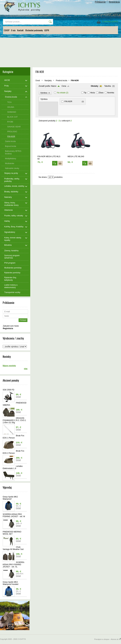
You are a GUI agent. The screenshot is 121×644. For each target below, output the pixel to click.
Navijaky (48, 81)
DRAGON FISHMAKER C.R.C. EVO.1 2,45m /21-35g (14, 420)
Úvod (38, 81)
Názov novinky (9, 366)
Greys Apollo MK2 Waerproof (10, 498)
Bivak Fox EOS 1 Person (13, 437)
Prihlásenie (100, 2)
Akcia (92, 93)
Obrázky (94, 86)
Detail (18, 397)
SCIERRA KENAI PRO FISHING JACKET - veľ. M (14, 515)
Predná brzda (61, 81)
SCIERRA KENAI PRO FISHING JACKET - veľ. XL (13, 565)
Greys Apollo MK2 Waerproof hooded (10, 583)
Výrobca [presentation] (44, 99)
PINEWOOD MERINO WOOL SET (12, 533)
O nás (13, 30)
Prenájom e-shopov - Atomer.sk (108, 639)
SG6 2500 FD (8, 390)
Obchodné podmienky (34, 30)
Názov (54, 86)
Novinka (111, 93)
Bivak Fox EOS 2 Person (13, 452)
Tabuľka (108, 86)
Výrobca (45, 93)
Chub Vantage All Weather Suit (13, 548)
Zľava (101, 93)
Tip (85, 93)
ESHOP (7, 30)
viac (26, 369)
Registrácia (114, 2)
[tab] (48, 99)
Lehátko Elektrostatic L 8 (13, 467)
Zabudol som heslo (11, 326)
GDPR (47, 30)
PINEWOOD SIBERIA (15, 404)
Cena (64, 86)
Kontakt (20, 30)
